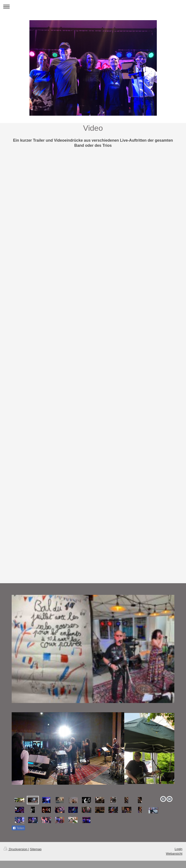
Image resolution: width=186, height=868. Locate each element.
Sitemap (36, 849)
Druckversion (16, 849)
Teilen (18, 828)
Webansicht (174, 854)
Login (178, 849)
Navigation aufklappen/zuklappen (93, 6)
